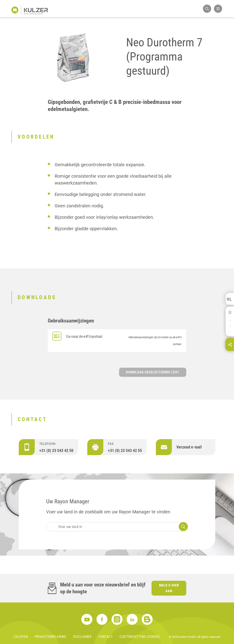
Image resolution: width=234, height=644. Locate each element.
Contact (105, 637)
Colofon (21, 637)
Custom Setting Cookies (140, 637)
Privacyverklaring (51, 637)
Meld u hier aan (169, 588)
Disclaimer (82, 637)
